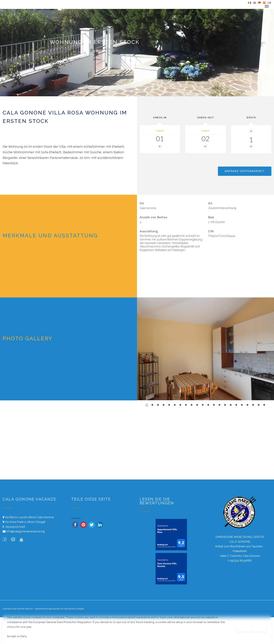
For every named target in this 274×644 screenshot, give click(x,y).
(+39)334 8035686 (240, 560)
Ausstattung (149, 231)
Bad (211, 217)
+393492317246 (15, 526)
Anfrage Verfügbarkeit (245, 171)
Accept (260, 628)
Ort (142, 203)
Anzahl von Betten (154, 217)
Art (210, 203)
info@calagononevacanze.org (25, 531)
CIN (211, 231)
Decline (244, 628)
